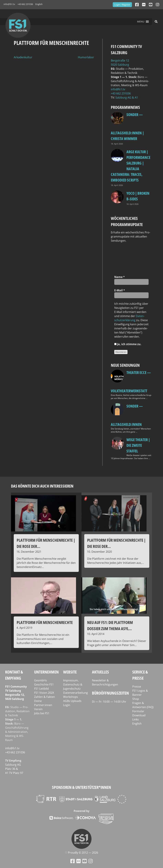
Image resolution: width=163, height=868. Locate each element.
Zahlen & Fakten (45, 697)
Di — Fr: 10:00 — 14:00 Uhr (109, 702)
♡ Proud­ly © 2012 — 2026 (81, 853)
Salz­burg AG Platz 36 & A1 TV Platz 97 (14, 769)
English (39, 4)
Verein (38, 709)
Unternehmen (46, 672)
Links (136, 719)
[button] (141, 22)
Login (67, 705)
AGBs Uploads (72, 701)
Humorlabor (86, 57)
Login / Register (122, 5)
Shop (136, 699)
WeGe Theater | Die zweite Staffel (138, 445)
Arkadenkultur (23, 57)
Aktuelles (100, 672)
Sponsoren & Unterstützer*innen (81, 787)
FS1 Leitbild (41, 689)
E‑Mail (120, 290)
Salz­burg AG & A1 (127, 98)
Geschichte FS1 (44, 684)
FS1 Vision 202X (44, 693)
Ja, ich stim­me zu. (128, 344)
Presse (137, 687)
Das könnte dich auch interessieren (42, 486)
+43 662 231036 (25, 4)
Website (70, 672)
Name (120, 277)
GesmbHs (40, 680)
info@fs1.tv (9, 4)
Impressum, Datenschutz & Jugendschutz (73, 684)
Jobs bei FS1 (42, 713)
